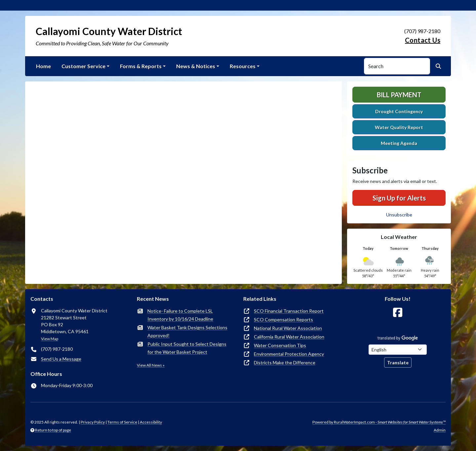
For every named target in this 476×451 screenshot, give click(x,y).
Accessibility (151, 422)
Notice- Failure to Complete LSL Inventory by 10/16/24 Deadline (180, 315)
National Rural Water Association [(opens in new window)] (288, 328)
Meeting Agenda (399, 143)
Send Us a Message (61, 359)
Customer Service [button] (83, 66)
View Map (50, 339)
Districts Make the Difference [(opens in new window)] (285, 362)
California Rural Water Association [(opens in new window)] (289, 337)
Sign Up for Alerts (399, 198)
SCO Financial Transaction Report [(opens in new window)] (289, 311)
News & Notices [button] (196, 66)
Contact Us (423, 40)
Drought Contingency (399, 111)
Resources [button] (243, 66)
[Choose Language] (398, 350)
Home (43, 66)
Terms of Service (122, 422)
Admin (440, 430)
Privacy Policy (93, 422)
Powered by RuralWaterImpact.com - (379, 422)
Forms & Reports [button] (141, 66)
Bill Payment (399, 95)
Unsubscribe (399, 215)
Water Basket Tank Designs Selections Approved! (187, 331)
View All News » (151, 365)
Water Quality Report (399, 127)
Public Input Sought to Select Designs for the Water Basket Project (187, 348)
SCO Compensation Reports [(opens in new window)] (283, 319)
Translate (398, 362)
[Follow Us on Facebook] (398, 313)
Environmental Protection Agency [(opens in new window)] (289, 354)
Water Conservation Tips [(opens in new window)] (280, 345)
